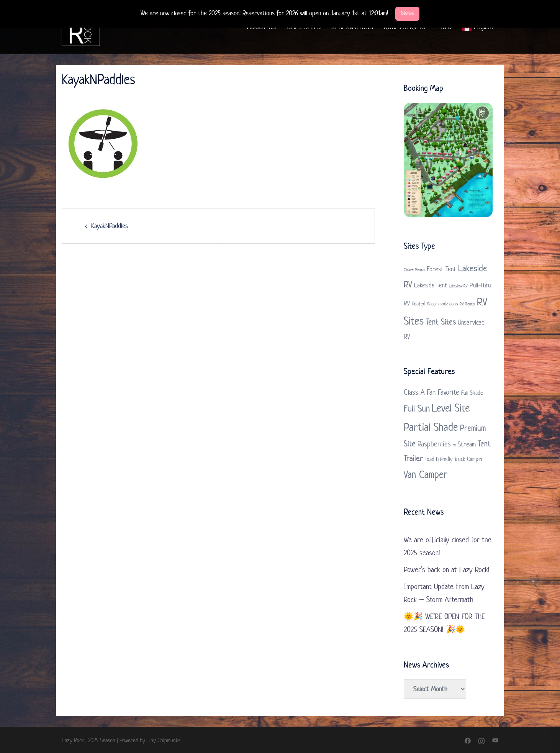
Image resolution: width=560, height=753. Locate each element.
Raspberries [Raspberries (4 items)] (434, 444)
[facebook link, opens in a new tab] (468, 740)
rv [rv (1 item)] (454, 445)
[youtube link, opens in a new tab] (495, 740)
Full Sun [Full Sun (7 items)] (417, 408)
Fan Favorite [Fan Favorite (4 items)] (443, 392)
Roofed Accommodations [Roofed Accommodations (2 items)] (435, 304)
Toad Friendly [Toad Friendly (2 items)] (439, 459)
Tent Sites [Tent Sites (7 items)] (441, 322)
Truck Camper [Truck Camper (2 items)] (469, 459)
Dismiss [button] (407, 14)
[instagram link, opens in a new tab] (481, 740)
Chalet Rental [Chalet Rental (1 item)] (414, 270)
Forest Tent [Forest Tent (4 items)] (441, 269)
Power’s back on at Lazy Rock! (447, 570)
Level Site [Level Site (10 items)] (451, 408)
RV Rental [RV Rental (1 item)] (467, 304)
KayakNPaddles (110, 226)
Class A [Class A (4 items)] (414, 392)
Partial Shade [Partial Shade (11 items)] (431, 427)
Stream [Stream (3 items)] (467, 444)
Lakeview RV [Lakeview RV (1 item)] (458, 286)
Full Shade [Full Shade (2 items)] (472, 393)
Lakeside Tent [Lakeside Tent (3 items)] (431, 285)
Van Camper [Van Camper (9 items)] (426, 474)
